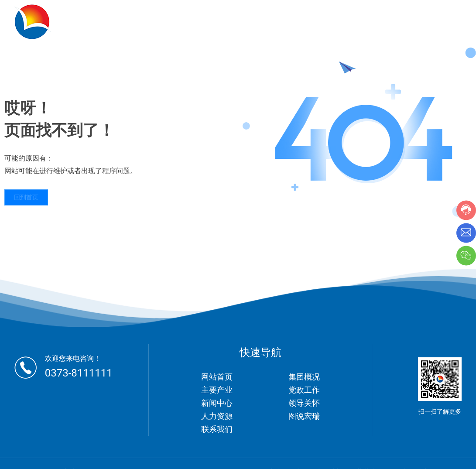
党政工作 (304, 390)
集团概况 (304, 377)
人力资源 (217, 416)
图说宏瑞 (304, 416)
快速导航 (260, 353)
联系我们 (217, 429)
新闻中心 (217, 403)
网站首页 (217, 377)
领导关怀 (304, 403)
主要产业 (217, 390)
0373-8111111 (79, 373)
